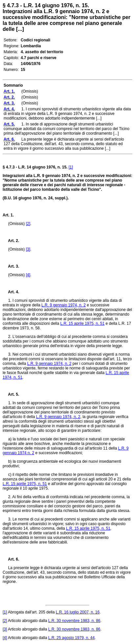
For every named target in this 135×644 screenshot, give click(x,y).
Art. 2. (11, 241)
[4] (28, 275)
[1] (71, 167)
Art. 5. (11, 394)
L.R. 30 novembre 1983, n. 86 (74, 621)
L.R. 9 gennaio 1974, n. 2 (64, 305)
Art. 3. (11, 266)
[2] (28, 224)
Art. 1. (8, 215)
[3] (28, 249)
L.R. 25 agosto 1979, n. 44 (71, 638)
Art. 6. (11, 559)
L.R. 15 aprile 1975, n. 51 (82, 323)
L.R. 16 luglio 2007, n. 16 (78, 612)
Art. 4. (11, 292)
